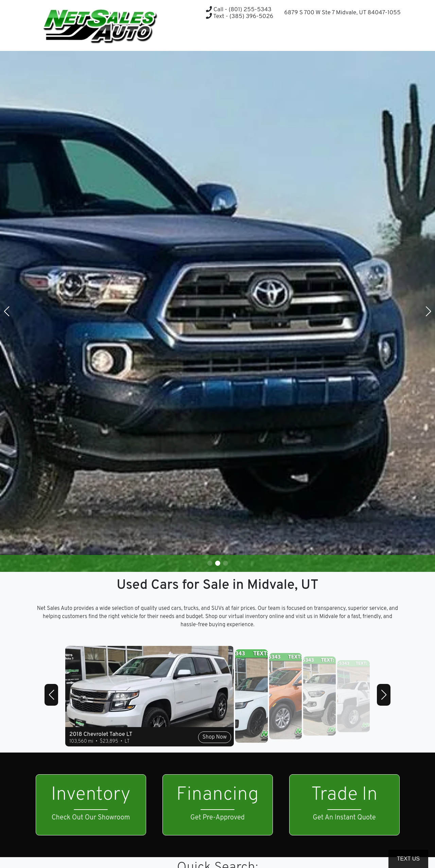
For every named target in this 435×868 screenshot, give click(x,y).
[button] (378, 38)
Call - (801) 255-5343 (239, 10)
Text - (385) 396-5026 (240, 16)
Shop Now (215, 737)
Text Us (408, 859)
